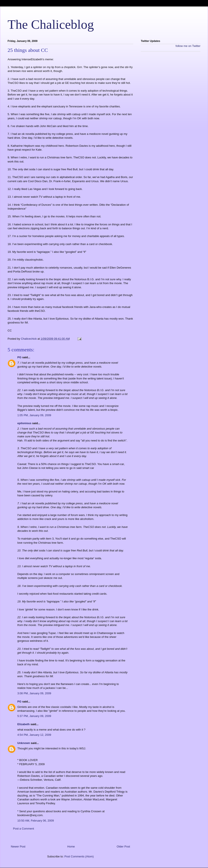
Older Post (123, 846)
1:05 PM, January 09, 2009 (34, 415)
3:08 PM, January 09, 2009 (34, 693)
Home (71, 846)
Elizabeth (24, 724)
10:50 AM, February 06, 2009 (36, 821)
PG (19, 357)
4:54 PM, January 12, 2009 (34, 735)
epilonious (24, 423)
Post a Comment (24, 829)
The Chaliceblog (51, 24)
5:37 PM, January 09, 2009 (34, 716)
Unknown (24, 743)
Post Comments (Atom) (79, 856)
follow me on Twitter (188, 46)
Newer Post (18, 846)
